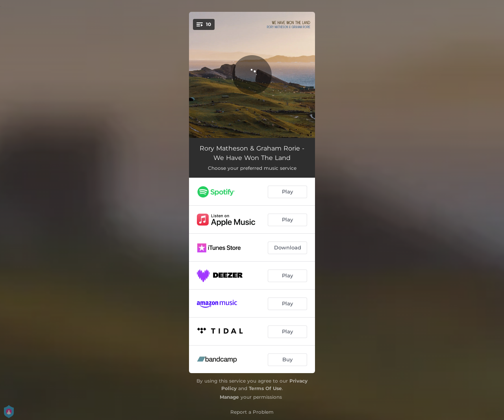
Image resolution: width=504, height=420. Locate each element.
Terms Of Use (265, 388)
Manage (229, 397)
